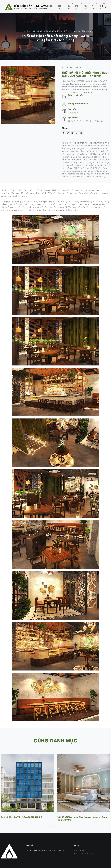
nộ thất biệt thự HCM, (92, 165)
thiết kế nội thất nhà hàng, (93, 176)
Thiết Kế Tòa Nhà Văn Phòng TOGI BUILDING (22, 817)
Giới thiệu (60, 7)
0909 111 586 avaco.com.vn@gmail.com (86, 852)
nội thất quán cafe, (100, 174)
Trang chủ (49, 7)
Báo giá (77, 7)
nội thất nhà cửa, (81, 168)
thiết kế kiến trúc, (75, 145)
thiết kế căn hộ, (97, 154)
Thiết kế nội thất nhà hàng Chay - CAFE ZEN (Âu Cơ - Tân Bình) (61, 31)
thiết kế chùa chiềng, (72, 171)
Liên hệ (101, 7)
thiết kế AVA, (97, 148)
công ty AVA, (83, 154)
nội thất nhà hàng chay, (79, 174)
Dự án (69, 7)
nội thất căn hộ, (74, 165)
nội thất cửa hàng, (98, 168)
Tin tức (93, 7)
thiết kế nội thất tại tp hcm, (88, 151)
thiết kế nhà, (91, 143)
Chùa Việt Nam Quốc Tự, (94, 159)
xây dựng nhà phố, (81, 148)
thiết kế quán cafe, (71, 176)
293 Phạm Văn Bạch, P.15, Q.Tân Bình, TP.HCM (45, 850)
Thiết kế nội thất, (77, 143)
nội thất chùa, (75, 159)
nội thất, (97, 145)
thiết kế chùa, (85, 157)
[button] (49, 826)
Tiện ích (85, 7)
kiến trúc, (88, 145)
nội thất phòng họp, (88, 162)
